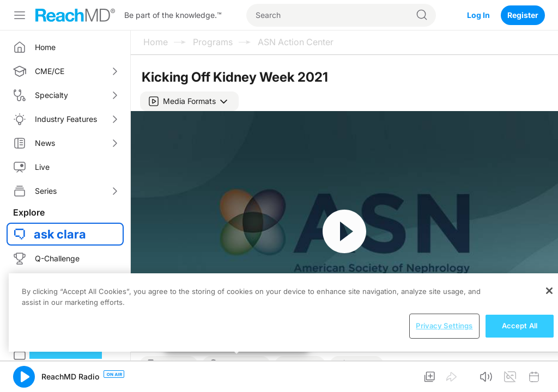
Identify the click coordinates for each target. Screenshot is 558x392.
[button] (189, 101)
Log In (478, 15)
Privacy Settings (444, 326)
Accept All (520, 326)
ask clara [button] (60, 234)
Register (523, 15)
